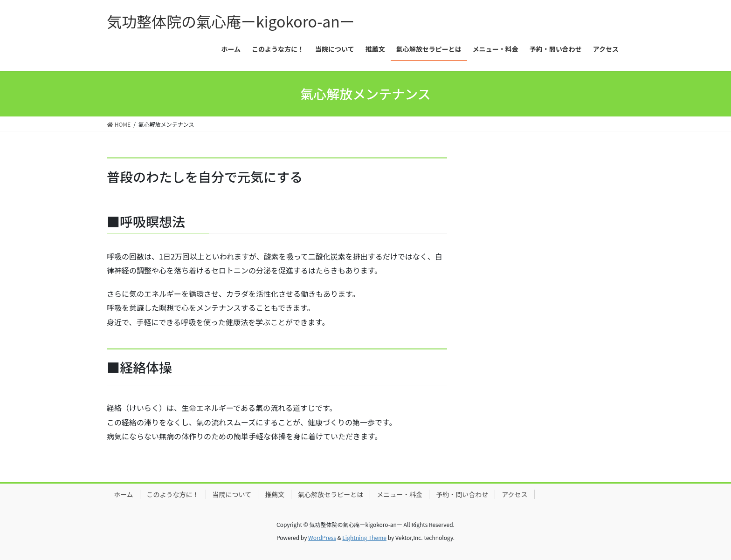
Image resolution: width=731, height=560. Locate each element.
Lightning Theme (364, 537)
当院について (232, 494)
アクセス (514, 494)
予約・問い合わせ (462, 494)
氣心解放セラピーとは (331, 494)
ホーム (124, 494)
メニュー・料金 (400, 494)
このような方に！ (173, 494)
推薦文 (275, 494)
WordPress (322, 537)
